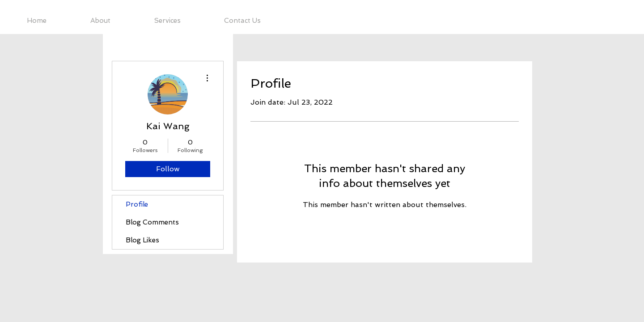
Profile (137, 204)
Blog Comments (152, 222)
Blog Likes (142, 240)
